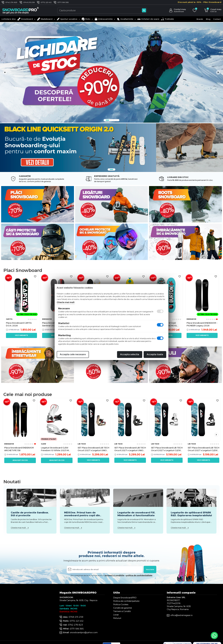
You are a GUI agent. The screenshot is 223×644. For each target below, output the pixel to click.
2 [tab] (111, 120)
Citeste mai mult (66, 302)
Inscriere (150, 569)
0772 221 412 (46, 2)
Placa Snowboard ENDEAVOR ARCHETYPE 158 (19, 449)
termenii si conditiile (114, 575)
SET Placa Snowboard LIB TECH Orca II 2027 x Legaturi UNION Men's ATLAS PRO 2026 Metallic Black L (130, 449)
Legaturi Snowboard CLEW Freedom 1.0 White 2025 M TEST (55, 449)
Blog (208, 19)
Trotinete (167, 19)
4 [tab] (116, 120)
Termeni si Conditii (122, 611)
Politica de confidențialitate (126, 601)
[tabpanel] (111, 73)
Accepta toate (155, 354)
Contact (217, 19)
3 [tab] (114, 120)
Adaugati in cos (20, 460)
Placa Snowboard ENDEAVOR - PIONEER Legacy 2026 (202, 324)
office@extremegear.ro (181, 615)
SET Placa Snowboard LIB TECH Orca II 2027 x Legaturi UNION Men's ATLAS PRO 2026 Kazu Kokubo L (93, 449)
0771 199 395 (63, 2)
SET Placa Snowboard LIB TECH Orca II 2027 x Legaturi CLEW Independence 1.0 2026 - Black (204, 449)
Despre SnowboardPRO (125, 598)
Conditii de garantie (123, 608)
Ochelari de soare (148, 19)
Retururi (117, 618)
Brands (200, 19)
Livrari (116, 615)
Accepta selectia (130, 354)
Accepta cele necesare (73, 354)
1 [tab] (108, 120)
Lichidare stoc (9, 19)
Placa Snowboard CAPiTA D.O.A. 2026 (19, 324)
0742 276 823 (11, 2)
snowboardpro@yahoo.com (84, 632)
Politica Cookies (121, 604)
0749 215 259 (29, 2)
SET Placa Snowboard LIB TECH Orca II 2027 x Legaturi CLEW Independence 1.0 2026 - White (167, 449)
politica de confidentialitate (139, 575)
